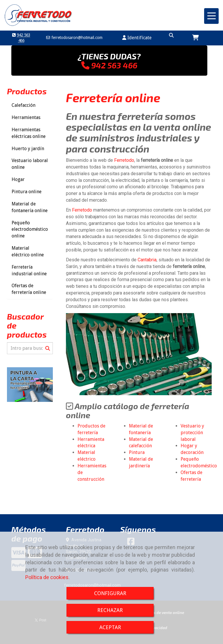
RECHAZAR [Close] (110, 610)
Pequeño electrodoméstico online (30, 229)
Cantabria (147, 260)
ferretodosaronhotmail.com (76, 38)
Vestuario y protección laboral (192, 433)
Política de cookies (47, 577)
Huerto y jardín (28, 149)
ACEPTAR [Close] (110, 627)
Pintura (137, 452)
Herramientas (26, 117)
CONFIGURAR (110, 593)
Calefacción (24, 105)
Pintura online (27, 192)
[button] (137, 38)
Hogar (18, 179)
